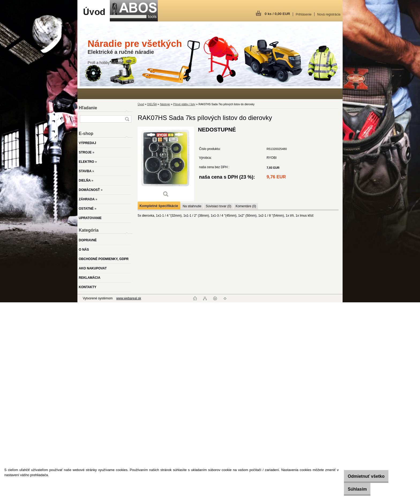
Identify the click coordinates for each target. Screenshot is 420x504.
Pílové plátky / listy (184, 104)
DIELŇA (152, 104)
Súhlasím (350, 489)
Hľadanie (88, 108)
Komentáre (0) (246, 206)
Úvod (141, 104)
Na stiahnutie (192, 206)
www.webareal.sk (129, 298)
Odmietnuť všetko (359, 476)
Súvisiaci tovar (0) (218, 206)
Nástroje (165, 104)
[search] (127, 119)
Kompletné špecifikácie (159, 206)
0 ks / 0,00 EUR (277, 14)
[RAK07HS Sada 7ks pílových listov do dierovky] (166, 164)
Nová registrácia (329, 14)
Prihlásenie (304, 14)
